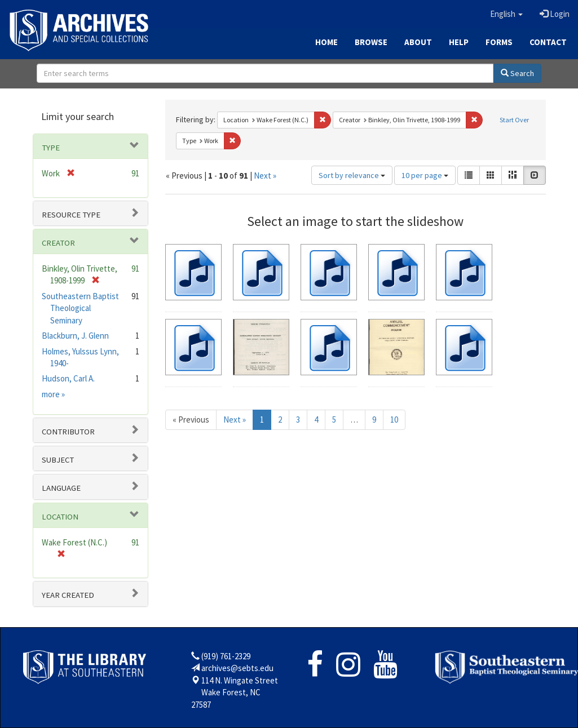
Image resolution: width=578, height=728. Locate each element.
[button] (506, 14)
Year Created (68, 595)
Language (61, 488)
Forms (499, 42)
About (418, 42)
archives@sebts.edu (237, 668)
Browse (371, 42)
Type (51, 148)
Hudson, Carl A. (68, 378)
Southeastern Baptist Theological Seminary (80, 308)
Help (459, 42)
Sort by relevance (352, 175)
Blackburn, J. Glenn (75, 336)
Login (555, 14)
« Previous (191, 420)
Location (60, 517)
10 (394, 420)
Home (326, 42)
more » (53, 394)
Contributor (68, 432)
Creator (58, 243)
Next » (265, 176)
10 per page (425, 175)
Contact (548, 42)
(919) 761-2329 (226, 656)
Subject (58, 460)
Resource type (71, 215)
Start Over (514, 120)
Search (517, 73)
